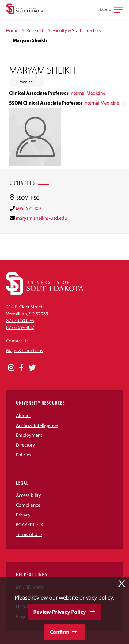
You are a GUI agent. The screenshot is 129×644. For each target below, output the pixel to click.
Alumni (23, 416)
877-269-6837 (20, 327)
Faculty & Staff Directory (77, 31)
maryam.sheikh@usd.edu (41, 218)
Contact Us (17, 341)
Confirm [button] (59, 632)
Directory (25, 445)
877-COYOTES (20, 321)
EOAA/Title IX (30, 525)
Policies (24, 455)
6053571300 (28, 208)
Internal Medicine (87, 93)
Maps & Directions (25, 351)
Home (12, 31)
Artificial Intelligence (37, 425)
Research (36, 31)
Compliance (28, 505)
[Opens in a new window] (11, 368)
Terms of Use (29, 535)
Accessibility (28, 495)
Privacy (23, 515)
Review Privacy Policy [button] (60, 612)
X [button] (122, 584)
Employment (29, 435)
